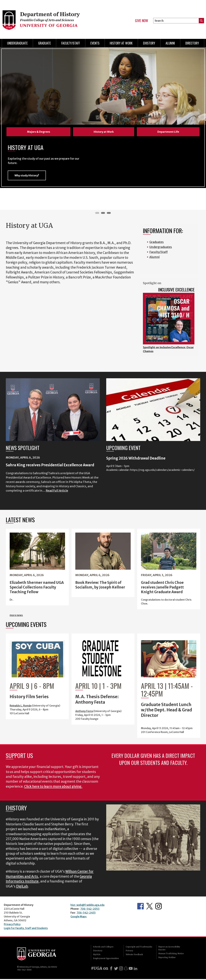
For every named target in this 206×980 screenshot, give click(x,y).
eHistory (149, 43)
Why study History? (27, 176)
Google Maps (79, 917)
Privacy (129, 952)
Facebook (140, 907)
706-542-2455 (86, 914)
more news (16, 616)
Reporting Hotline (167, 958)
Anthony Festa (84, 712)
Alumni (170, 43)
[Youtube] (131, 969)
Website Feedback (134, 955)
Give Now (142, 21)
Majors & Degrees (39, 132)
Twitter (150, 907)
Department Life (168, 132)
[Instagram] (121, 969)
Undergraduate (17, 43)
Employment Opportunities (106, 959)
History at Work (121, 43)
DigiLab (22, 887)
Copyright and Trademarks (139, 948)
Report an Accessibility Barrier (169, 949)
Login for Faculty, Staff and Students (26, 929)
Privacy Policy (12, 925)
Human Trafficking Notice (171, 954)
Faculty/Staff (71, 43)
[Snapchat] (126, 969)
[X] (116, 969)
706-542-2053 (90, 910)
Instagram (159, 907)
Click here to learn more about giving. (53, 787)
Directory (192, 43)
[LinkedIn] (136, 969)
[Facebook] (111, 969)
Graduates (157, 243)
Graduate (44, 43)
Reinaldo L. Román (21, 707)
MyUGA (97, 955)
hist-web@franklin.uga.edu (87, 906)
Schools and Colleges (103, 948)
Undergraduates (161, 248)
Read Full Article (57, 492)
